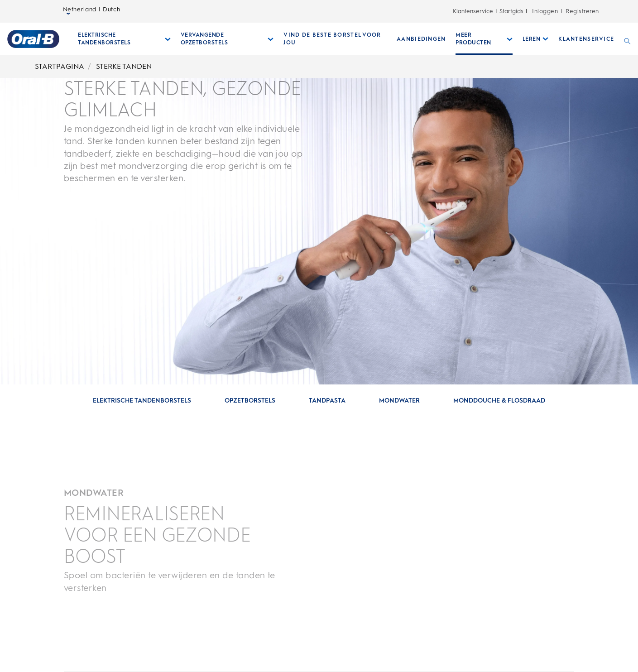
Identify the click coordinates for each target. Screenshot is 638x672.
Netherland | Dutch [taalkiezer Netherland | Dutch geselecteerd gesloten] (92, 12)
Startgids (511, 11)
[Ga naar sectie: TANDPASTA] (327, 401)
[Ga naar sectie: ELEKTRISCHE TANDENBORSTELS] (142, 401)
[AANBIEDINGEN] (421, 39)
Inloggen (545, 11)
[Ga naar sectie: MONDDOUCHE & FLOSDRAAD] (499, 401)
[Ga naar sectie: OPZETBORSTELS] (250, 401)
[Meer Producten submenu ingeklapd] (484, 39)
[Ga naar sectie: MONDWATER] (399, 401)
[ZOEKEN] (627, 39)
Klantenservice (473, 11)
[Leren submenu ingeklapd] (536, 39)
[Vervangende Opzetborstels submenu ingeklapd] (227, 39)
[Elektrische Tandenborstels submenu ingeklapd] (124, 39)
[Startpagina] (33, 39)
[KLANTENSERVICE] (586, 39)
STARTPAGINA (60, 66)
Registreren (582, 11)
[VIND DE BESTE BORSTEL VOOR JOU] (335, 39)
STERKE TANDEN (124, 66)
